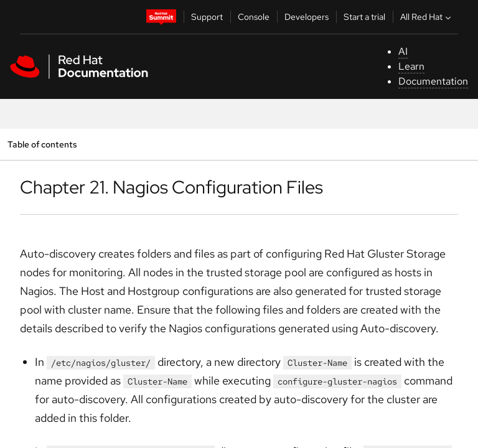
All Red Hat (427, 17)
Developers (307, 17)
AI (403, 51)
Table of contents (42, 144)
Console (254, 17)
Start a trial (364, 17)
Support (207, 17)
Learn (411, 66)
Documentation (433, 81)
